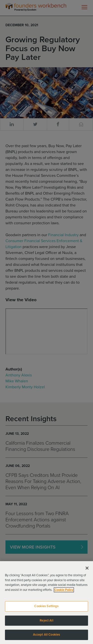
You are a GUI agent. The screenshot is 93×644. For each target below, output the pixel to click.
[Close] (87, 571)
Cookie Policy (64, 593)
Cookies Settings (46, 609)
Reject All (46, 623)
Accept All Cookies (46, 638)
